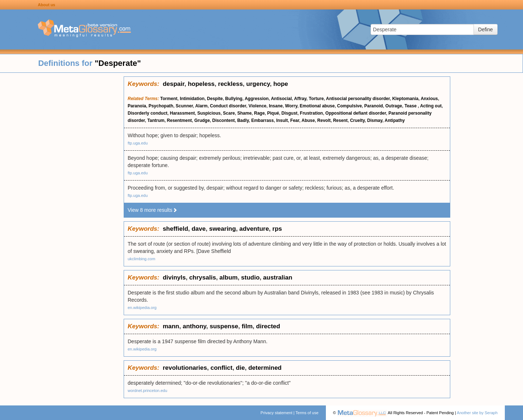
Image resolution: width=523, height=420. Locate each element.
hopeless (201, 84)
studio (250, 278)
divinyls (174, 278)
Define (486, 29)
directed (268, 326)
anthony (194, 326)
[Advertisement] (62, 186)
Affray (300, 99)
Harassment (182, 113)
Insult (282, 120)
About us (47, 5)
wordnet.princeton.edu (147, 391)
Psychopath (161, 106)
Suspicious (209, 113)
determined (265, 368)
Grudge (202, 120)
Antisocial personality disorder (358, 99)
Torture (316, 99)
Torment (169, 99)
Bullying (234, 99)
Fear (295, 120)
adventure (254, 229)
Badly (243, 120)
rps (277, 229)
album (228, 278)
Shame (244, 113)
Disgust (290, 113)
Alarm (201, 106)
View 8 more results (153, 210)
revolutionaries (185, 368)
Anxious (429, 99)
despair (173, 84)
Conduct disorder (228, 106)
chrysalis (203, 278)
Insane (276, 106)
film (247, 326)
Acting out (431, 106)
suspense (224, 326)
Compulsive (350, 106)
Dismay (375, 120)
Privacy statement (276, 413)
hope (281, 84)
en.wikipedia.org (142, 308)
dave (199, 229)
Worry (291, 106)
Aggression (257, 99)
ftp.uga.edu (138, 143)
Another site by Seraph (477, 413)
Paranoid (373, 106)
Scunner (184, 106)
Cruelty (357, 120)
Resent (340, 120)
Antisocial (281, 99)
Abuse (308, 120)
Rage (259, 113)
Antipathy (395, 120)
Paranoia (137, 106)
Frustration (312, 113)
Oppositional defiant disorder (356, 113)
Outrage (394, 106)
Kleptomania (405, 99)
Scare (229, 113)
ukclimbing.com (141, 259)
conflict (221, 368)
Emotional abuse (317, 106)
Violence (257, 106)
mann (171, 326)
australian (278, 278)
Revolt (324, 120)
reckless (231, 84)
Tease (411, 106)
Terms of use (307, 413)
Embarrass (263, 120)
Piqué (273, 113)
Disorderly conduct (147, 113)
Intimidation (192, 99)
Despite (215, 99)
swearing (223, 229)
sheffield (175, 229)
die (241, 368)
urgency (258, 84)
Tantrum (156, 120)
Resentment (179, 120)
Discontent (224, 120)
